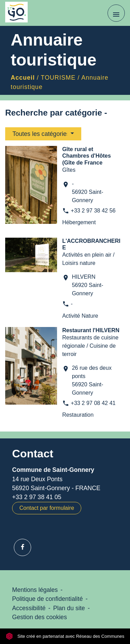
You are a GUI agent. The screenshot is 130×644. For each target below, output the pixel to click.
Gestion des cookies (39, 617)
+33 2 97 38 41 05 (37, 497)
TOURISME (58, 78)
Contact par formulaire (47, 508)
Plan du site (69, 608)
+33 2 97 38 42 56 (93, 211)
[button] (43, 134)
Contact (33, 454)
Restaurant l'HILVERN (91, 330)
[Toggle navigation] (116, 13)
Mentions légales (35, 590)
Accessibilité (29, 608)
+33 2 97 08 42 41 (93, 403)
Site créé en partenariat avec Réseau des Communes (65, 636)
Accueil (23, 78)
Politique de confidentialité (47, 599)
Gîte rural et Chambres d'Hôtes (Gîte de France (87, 156)
